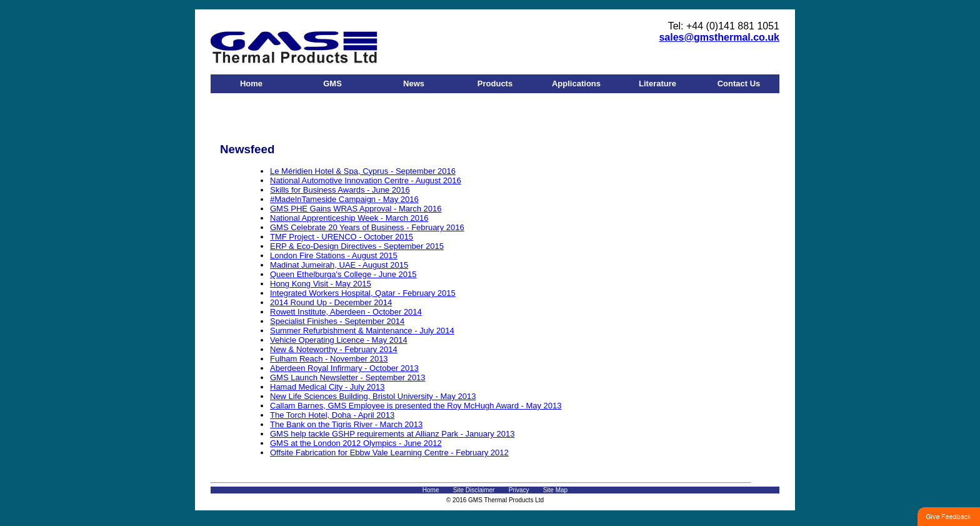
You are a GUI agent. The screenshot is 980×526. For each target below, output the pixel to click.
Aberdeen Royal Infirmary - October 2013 (344, 368)
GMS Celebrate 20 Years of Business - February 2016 (367, 227)
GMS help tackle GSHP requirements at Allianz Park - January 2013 (392, 434)
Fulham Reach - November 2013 (329, 359)
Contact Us (739, 83)
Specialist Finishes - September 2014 (337, 321)
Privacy (519, 490)
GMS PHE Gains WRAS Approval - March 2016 (356, 209)
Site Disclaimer (474, 490)
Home (251, 83)
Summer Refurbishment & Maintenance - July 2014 (362, 331)
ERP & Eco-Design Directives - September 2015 (357, 246)
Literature (657, 83)
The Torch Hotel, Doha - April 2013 (332, 415)
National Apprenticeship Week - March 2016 (349, 218)
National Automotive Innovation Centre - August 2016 (366, 180)
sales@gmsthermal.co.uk (719, 37)
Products (495, 83)
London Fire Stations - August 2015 (334, 255)
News (414, 83)
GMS (332, 83)
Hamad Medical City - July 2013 (327, 387)
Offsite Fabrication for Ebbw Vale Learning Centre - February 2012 (389, 453)
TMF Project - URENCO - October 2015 (342, 237)
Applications (576, 83)
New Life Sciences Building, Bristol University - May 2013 (373, 396)
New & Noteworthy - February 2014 (334, 349)
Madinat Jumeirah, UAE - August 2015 (339, 265)
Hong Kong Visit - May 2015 (321, 284)
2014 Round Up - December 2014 (331, 302)
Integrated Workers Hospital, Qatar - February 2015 (363, 293)
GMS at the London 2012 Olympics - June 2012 (356, 443)
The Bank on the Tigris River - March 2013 (346, 424)
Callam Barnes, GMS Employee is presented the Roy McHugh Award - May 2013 (416, 406)
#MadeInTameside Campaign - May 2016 (344, 199)
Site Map (555, 490)
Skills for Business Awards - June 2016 (340, 190)
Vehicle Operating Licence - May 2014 (339, 340)
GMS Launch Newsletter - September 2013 (348, 377)
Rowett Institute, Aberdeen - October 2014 (346, 312)
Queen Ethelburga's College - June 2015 (343, 274)
